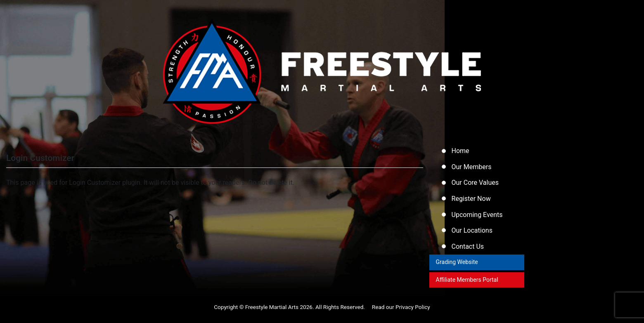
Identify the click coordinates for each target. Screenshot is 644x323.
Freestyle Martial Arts (272, 312)
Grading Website (457, 266)
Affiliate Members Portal (468, 285)
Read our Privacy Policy (401, 312)
